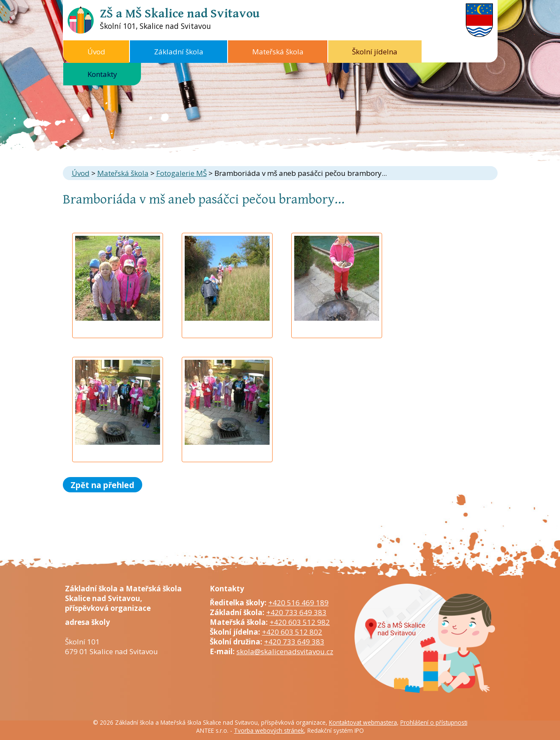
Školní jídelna (375, 52)
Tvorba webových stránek (269, 730)
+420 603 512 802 (292, 632)
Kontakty (102, 74)
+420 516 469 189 (298, 603)
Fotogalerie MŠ (182, 173)
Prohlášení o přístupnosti (434, 722)
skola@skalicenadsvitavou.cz (285, 651)
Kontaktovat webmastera (363, 722)
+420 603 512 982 (300, 622)
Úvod (96, 52)
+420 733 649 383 (296, 612)
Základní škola (179, 52)
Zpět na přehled (102, 484)
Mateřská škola (278, 52)
